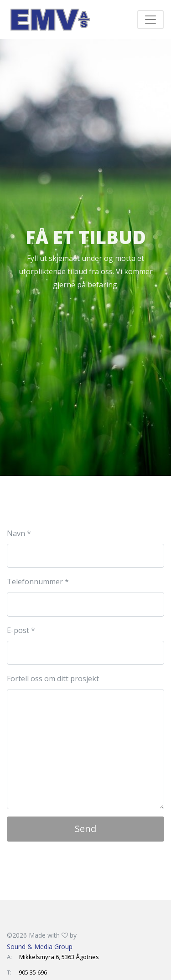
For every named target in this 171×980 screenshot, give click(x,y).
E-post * (21, 630)
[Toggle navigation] (150, 20)
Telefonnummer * (38, 582)
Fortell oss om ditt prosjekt (53, 679)
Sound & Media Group (40, 947)
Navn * (19, 533)
